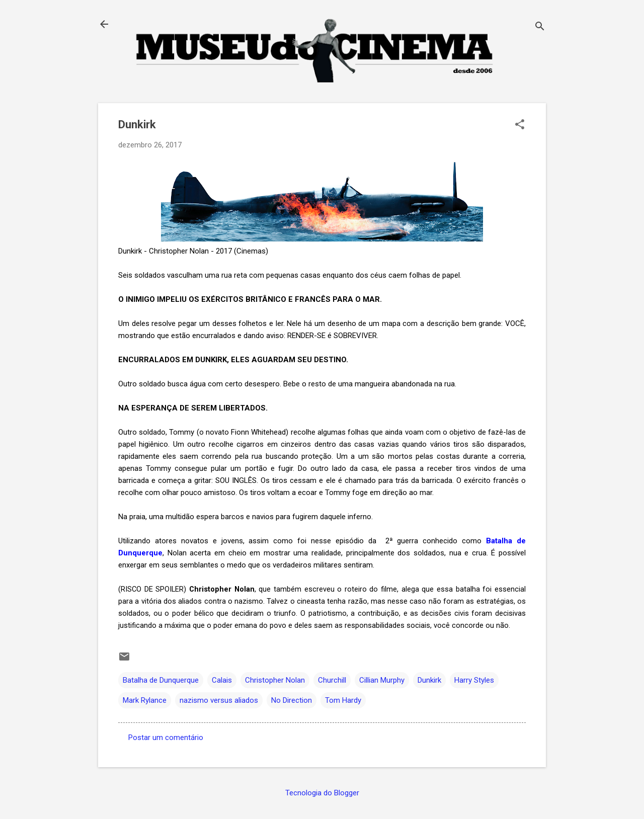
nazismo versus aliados (219, 700)
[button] (520, 125)
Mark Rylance (145, 700)
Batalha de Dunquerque (161, 680)
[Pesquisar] (540, 27)
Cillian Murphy (382, 680)
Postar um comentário (166, 738)
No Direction (292, 700)
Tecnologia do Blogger (322, 793)
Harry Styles (474, 680)
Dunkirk (429, 680)
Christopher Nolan (275, 680)
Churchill (332, 680)
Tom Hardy (343, 700)
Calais (222, 680)
